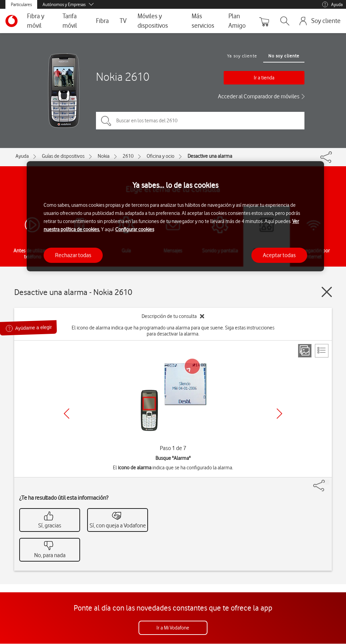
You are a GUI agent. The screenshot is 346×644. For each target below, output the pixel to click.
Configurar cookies (135, 229)
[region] (175, 216)
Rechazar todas (73, 255)
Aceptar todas (279, 255)
